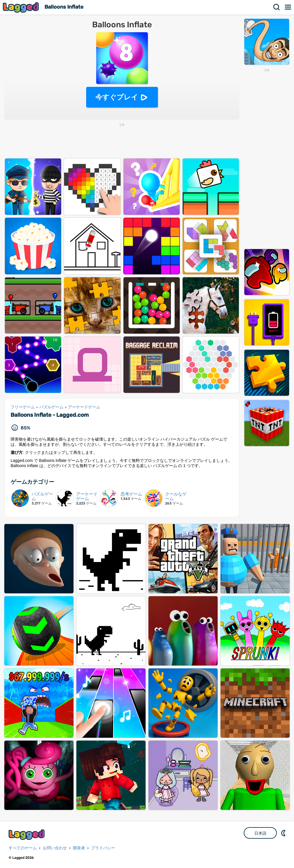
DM (284, 833)
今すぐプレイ (117, 97)
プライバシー (103, 848)
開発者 (79, 848)
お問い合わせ (55, 848)
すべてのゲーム (23, 848)
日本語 (260, 833)
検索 (277, 7)
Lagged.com (27, 834)
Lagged (22, 7)
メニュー (288, 7)
